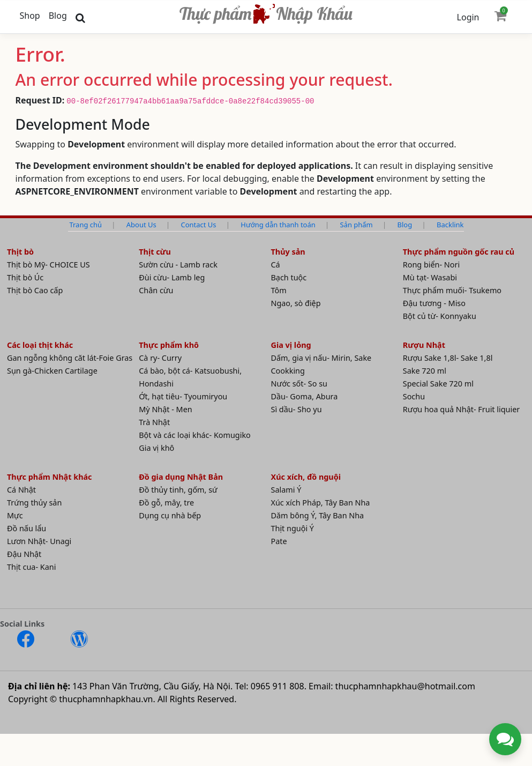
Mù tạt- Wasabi (430, 277)
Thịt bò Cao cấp (35, 290)
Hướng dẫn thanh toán (278, 225)
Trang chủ (85, 225)
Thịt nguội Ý (293, 528)
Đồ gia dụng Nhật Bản (181, 477)
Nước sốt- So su (299, 384)
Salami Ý (286, 490)
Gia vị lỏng (291, 345)
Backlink (450, 225)
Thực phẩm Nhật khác (50, 477)
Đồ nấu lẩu (27, 528)
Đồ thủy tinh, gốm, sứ (178, 490)
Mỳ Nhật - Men (165, 409)
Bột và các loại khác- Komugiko (195, 435)
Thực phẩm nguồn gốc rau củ (459, 252)
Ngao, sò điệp (296, 303)
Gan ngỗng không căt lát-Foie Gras (70, 358)
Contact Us (199, 225)
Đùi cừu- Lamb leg (172, 277)
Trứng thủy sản (34, 503)
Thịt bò (20, 252)
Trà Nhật (154, 422)
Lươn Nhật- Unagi (39, 541)
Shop (30, 16)
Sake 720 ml (425, 371)
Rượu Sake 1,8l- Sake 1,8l (448, 358)
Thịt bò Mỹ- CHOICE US (48, 265)
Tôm (279, 290)
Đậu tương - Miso (434, 303)
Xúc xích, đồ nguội (306, 477)
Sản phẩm (357, 225)
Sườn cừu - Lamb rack (178, 265)
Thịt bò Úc (25, 277)
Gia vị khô (156, 448)
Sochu (414, 396)
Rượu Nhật (424, 345)
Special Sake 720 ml (438, 384)
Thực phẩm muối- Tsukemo (452, 290)
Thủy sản (288, 252)
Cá (276, 265)
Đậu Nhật (24, 554)
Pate (279, 541)
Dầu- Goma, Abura (305, 396)
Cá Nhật (21, 490)
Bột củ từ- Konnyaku (440, 316)
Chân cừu (156, 290)
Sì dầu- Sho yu (297, 409)
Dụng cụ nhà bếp (170, 515)
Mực (15, 515)
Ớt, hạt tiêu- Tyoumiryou (183, 396)
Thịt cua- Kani (31, 567)
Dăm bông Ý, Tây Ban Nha (318, 515)
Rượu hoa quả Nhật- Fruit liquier (462, 409)
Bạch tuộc (289, 277)
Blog (58, 16)
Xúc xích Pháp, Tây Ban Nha (321, 503)
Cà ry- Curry (160, 358)
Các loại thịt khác (40, 345)
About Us (141, 225)
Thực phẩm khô (169, 345)
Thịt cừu (155, 252)
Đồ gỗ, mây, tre (166, 503)
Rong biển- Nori (431, 265)
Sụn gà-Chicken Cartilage (52, 371)
